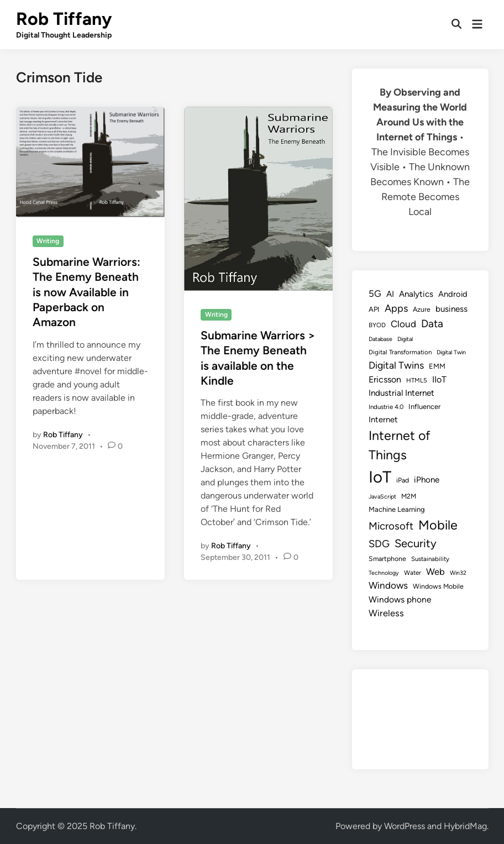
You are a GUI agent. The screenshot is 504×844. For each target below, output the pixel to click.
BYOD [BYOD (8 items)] (377, 325)
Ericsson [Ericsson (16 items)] (385, 379)
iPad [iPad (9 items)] (403, 480)
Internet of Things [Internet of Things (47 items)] (400, 445)
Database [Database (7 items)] (380, 339)
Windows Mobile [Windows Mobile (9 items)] (438, 586)
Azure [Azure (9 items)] (422, 309)
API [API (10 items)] (374, 309)
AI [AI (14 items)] (390, 294)
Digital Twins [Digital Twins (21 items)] (396, 365)
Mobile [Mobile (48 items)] (438, 525)
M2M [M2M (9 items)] (409, 496)
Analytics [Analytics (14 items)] (416, 294)
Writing (48, 241)
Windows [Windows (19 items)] (388, 585)
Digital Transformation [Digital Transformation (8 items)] (400, 352)
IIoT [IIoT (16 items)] (439, 379)
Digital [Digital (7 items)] (405, 339)
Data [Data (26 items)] (432, 324)
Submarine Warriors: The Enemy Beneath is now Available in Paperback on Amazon (86, 292)
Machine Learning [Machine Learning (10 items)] (397, 509)
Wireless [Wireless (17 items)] (386, 613)
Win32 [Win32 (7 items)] (458, 573)
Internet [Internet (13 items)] (383, 420)
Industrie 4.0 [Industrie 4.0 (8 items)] (386, 407)
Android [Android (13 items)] (453, 294)
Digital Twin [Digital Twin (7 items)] (451, 352)
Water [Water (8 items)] (413, 573)
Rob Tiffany (64, 19)
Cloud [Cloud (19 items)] (403, 324)
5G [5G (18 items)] (375, 293)
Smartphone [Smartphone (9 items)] (387, 559)
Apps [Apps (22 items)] (396, 308)
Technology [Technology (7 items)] (384, 573)
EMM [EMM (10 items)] (437, 366)
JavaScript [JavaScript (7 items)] (382, 497)
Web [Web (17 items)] (435, 572)
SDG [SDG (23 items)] (379, 544)
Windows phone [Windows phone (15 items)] (400, 599)
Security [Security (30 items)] (416, 543)
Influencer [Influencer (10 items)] (424, 407)
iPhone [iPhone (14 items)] (427, 480)
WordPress (405, 826)
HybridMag (465, 826)
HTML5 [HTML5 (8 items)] (417, 380)
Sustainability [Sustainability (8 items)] (430, 559)
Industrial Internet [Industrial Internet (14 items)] (401, 393)
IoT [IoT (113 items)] (380, 477)
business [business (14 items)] (452, 309)
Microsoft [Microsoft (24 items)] (391, 526)
